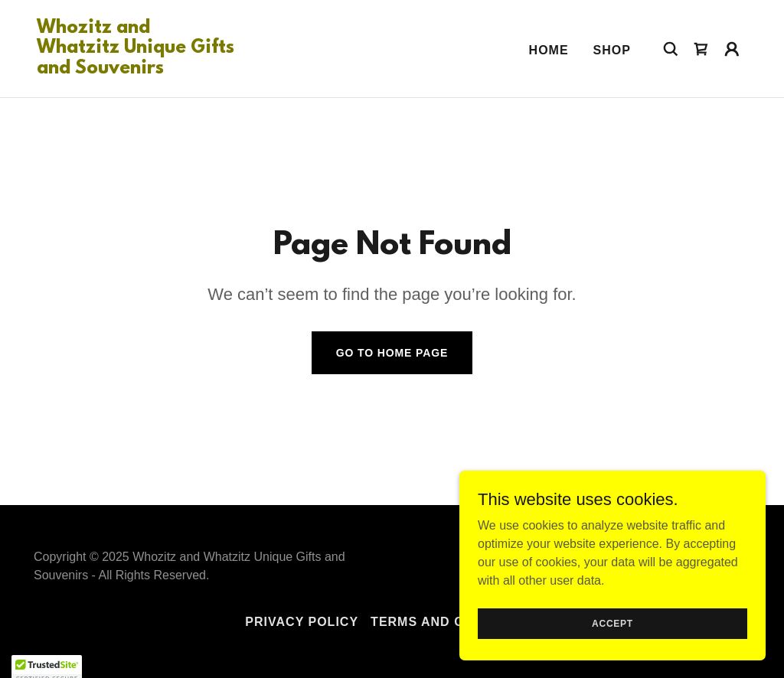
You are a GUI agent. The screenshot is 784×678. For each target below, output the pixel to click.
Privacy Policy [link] (302, 622)
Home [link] (549, 50)
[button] (732, 49)
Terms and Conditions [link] (455, 622)
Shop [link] (612, 50)
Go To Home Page (392, 353)
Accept (612, 644)
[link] (136, 69)
